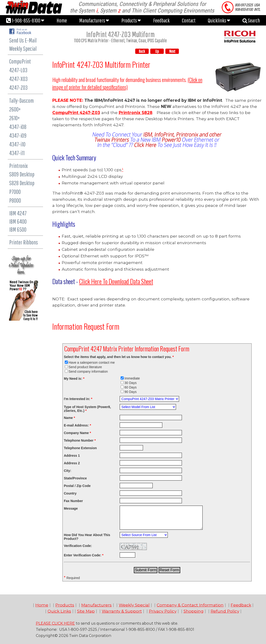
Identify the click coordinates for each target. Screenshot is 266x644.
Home (62, 20)
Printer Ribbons (24, 242)
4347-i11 (17, 153)
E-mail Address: (77, 425)
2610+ (14, 118)
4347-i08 (18, 127)
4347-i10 (17, 144)
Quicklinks (219, 20)
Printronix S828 (136, 113)
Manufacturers (94, 20)
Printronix (18, 166)
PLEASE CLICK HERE (55, 623)
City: (68, 471)
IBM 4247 (18, 213)
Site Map (86, 611)
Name (69, 418)
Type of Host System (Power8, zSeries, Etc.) (87, 409)
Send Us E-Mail (23, 40)
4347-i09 (18, 135)
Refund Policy (225, 611)
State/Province (75, 478)
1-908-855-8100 (25, 20)
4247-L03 (18, 70)
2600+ (15, 109)
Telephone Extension (80, 448)
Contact (189, 20)
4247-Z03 (18, 87)
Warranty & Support (122, 611)
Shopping (194, 611)
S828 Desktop (22, 183)
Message (71, 508)
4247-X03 (18, 79)
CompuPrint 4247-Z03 (76, 113)
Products (131, 20)
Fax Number (73, 501)
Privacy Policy (163, 611)
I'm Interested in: (78, 399)
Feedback (161, 20)
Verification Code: (78, 546)
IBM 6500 (18, 229)
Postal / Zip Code (77, 486)
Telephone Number (80, 440)
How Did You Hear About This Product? (87, 537)
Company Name (77, 433)
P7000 (15, 192)
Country (70, 493)
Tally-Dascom (21, 100)
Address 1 (72, 456)
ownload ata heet (116, 281)
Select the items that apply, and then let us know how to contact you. (119, 357)
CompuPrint (20, 61)
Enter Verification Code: (84, 555)
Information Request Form (86, 326)
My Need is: (74, 379)
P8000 (15, 200)
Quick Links (59, 611)
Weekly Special (23, 49)
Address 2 (72, 463)
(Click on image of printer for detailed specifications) (127, 83)
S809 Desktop (22, 174)
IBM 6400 (18, 221)
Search (251, 20)
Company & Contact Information (190, 605)
